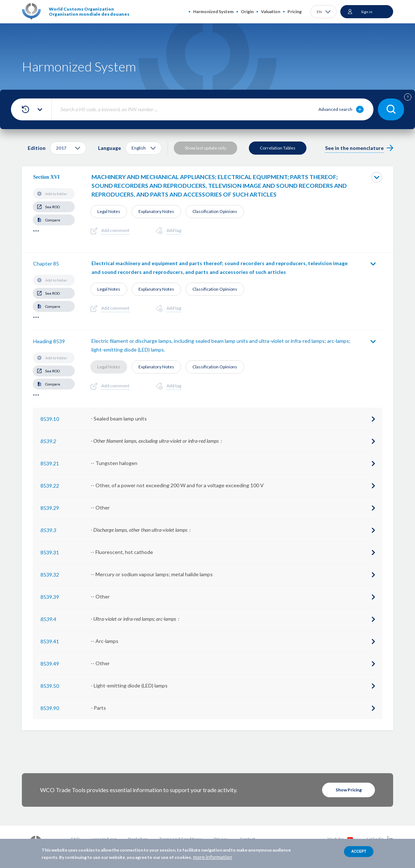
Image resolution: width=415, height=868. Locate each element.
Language (109, 148)
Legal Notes (109, 211)
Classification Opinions (215, 211)
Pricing (295, 11)
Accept (359, 851)
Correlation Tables (278, 148)
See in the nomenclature (354, 148)
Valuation (271, 11)
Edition (37, 148)
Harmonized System (213, 11)
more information (213, 857)
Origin (247, 11)
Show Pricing (349, 790)
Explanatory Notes (156, 211)
